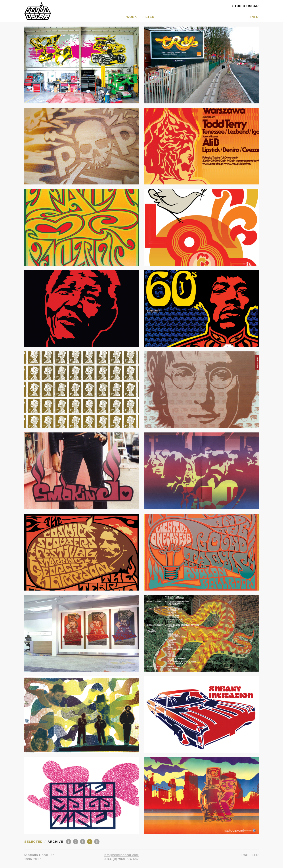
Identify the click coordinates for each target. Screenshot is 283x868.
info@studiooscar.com (121, 855)
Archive (55, 842)
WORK (132, 17)
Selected (33, 842)
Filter (149, 17)
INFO (255, 17)
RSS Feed (250, 855)
